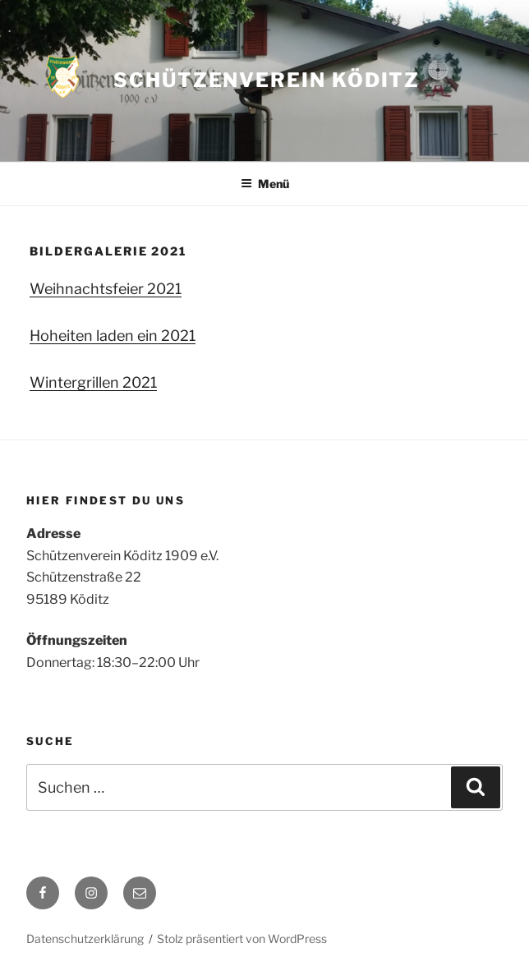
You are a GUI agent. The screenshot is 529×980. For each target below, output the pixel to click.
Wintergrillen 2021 (93, 382)
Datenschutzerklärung (85, 939)
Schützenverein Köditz (267, 80)
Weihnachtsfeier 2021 (106, 289)
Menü (265, 184)
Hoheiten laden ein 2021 (113, 336)
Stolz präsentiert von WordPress (242, 939)
